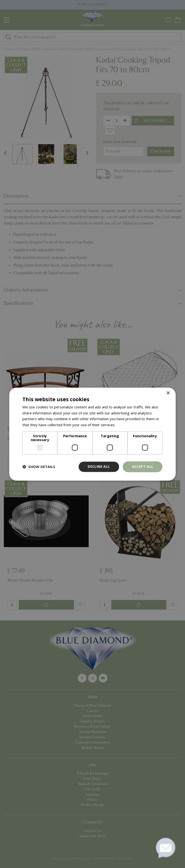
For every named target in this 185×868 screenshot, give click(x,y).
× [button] (168, 393)
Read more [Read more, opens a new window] (126, 425)
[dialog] (92, 434)
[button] (39, 467)
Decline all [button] (99, 466)
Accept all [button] (143, 466)
